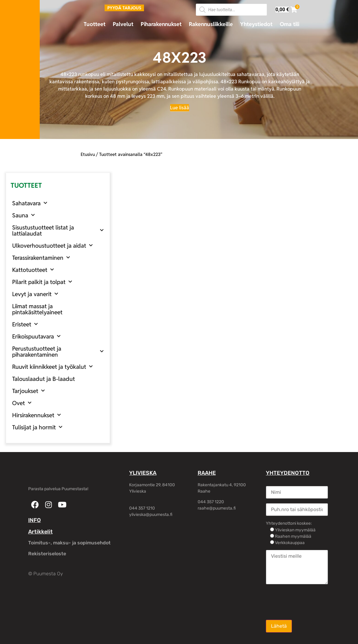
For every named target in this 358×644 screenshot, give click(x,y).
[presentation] (312, 602)
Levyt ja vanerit (35, 294)
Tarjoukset (28, 391)
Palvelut (123, 24)
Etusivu (88, 154)
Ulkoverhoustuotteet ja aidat (52, 245)
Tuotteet (95, 24)
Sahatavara (30, 203)
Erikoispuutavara (36, 336)
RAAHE (207, 473)
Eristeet (25, 324)
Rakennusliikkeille (211, 24)
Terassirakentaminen (41, 258)
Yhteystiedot (256, 24)
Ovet (22, 403)
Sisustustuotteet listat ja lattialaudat (58, 230)
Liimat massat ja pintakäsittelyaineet (37, 309)
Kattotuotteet (33, 270)
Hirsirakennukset (37, 415)
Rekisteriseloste (47, 554)
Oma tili (289, 24)
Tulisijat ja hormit (37, 427)
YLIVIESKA (143, 473)
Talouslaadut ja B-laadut (43, 379)
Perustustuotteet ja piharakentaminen (58, 352)
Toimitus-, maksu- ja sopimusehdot (69, 543)
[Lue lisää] (180, 108)
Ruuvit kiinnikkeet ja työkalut (52, 367)
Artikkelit (40, 532)
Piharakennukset (161, 24)
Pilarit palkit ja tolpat (42, 282)
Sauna (23, 215)
